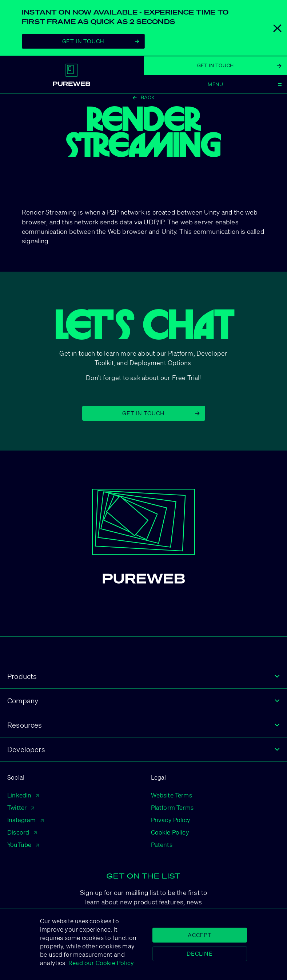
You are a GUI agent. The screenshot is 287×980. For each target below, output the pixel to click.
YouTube (23, 845)
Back (144, 97)
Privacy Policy (171, 820)
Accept (200, 935)
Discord (22, 832)
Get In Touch (101, 41)
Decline (200, 953)
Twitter (21, 807)
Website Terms (172, 795)
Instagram (25, 820)
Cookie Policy (170, 832)
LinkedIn (23, 795)
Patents (162, 845)
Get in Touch (161, 413)
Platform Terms (172, 807)
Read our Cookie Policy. (101, 963)
